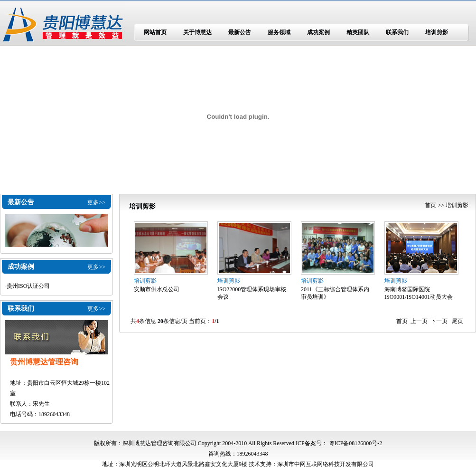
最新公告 (240, 32)
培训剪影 (437, 32)
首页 (430, 205)
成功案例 (318, 32)
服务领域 (279, 32)
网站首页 (155, 32)
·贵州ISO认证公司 (28, 286)
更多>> (96, 202)
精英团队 (358, 32)
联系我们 (397, 32)
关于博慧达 (197, 32)
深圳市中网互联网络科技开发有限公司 (326, 464)
